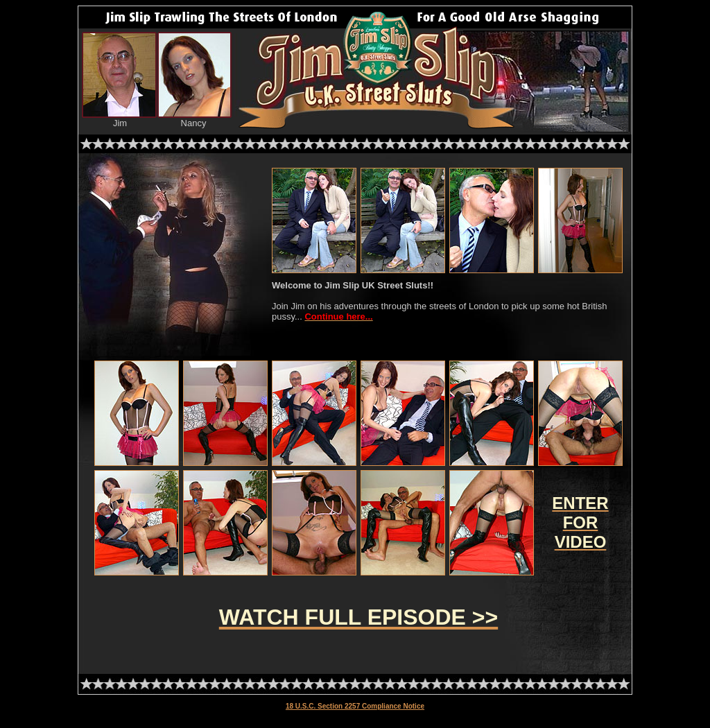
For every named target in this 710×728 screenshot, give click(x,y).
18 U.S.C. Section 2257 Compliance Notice (355, 706)
